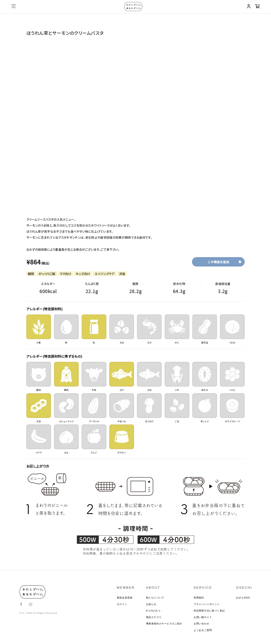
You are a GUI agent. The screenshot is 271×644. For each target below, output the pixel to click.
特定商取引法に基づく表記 (209, 613)
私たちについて (155, 598)
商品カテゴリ (154, 620)
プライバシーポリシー (207, 606)
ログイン (122, 606)
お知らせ (151, 606)
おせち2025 (243, 598)
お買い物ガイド (203, 620)
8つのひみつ (153, 613)
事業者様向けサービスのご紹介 (164, 627)
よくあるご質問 (203, 635)
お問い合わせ (201, 627)
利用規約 (199, 598)
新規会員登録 (125, 598)
